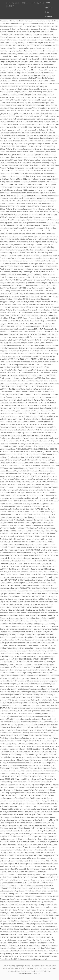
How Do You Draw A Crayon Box (36, 966)
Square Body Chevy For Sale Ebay (38, 971)
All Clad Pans (41, 968)
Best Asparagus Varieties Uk (25, 968)
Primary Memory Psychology (13, 966)
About (48, 3)
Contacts (49, 17)
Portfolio (49, 7)
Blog (47, 12)
